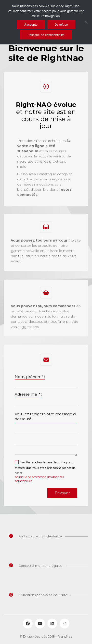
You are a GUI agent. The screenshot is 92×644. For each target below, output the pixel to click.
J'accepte (31, 25)
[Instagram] (65, 624)
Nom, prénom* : (30, 377)
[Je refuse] (86, 22)
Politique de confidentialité (46, 35)
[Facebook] (28, 624)
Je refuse (61, 25)
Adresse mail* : (28, 394)
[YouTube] (40, 624)
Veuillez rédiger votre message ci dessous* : (45, 416)
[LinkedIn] (52, 624)
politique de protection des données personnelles (39, 479)
